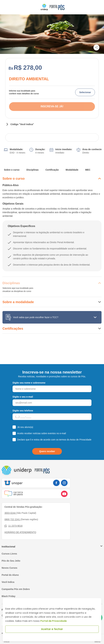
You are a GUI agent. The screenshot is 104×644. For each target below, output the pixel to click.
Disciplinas (32, 161)
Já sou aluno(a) (25, 418)
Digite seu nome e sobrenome (29, 374)
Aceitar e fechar (52, 629)
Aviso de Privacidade (81, 431)
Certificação (52, 161)
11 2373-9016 (13, 517)
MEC (88, 161)
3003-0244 (10, 504)
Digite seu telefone (23, 402)
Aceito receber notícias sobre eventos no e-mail (42, 424)
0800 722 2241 (12, 510)
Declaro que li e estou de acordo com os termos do (54, 431)
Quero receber (47, 442)
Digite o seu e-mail (23, 388)
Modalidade (72, 161)
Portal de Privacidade (54, 621)
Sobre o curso (12, 161)
